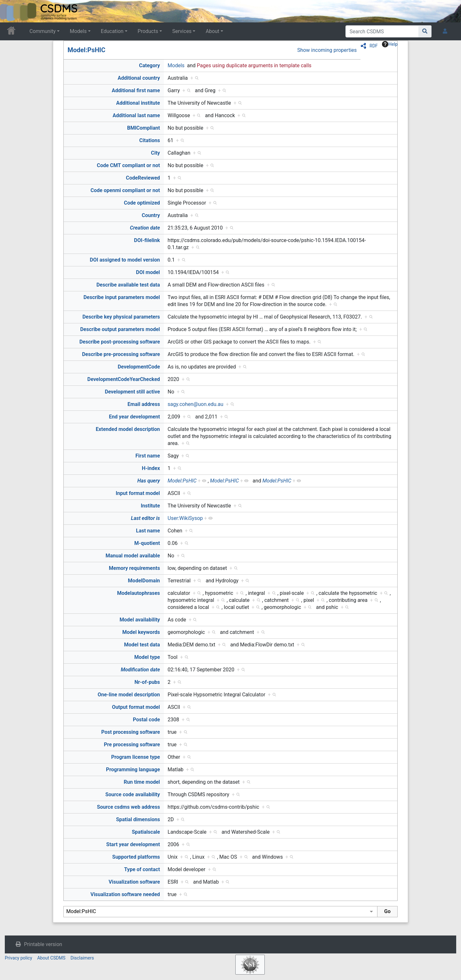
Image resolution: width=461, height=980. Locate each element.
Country (151, 215)
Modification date (140, 670)
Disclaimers (82, 958)
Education (112, 31)
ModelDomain (144, 581)
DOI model (148, 272)
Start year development (133, 844)
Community (43, 31)
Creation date (145, 228)
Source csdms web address (129, 807)
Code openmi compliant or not (125, 190)
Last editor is (146, 518)
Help (390, 44)
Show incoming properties (327, 50)
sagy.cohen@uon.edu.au (196, 404)
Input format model (138, 493)
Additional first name (136, 90)
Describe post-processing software (120, 342)
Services (182, 31)
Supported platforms (136, 857)
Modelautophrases (139, 593)
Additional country (139, 78)
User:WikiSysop (185, 518)
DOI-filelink (147, 240)
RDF (374, 46)
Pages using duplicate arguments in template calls (254, 65)
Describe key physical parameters (121, 317)
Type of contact (142, 869)
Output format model (136, 707)
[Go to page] (425, 31)
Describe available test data (128, 285)
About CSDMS (51, 958)
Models (78, 31)
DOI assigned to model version (125, 260)
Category (149, 65)
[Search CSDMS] (382, 31)
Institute (150, 506)
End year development (134, 417)
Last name (148, 531)
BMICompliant (144, 128)
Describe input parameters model (122, 297)
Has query (149, 481)
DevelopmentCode (139, 367)
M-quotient (147, 543)
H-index (151, 468)
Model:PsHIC (86, 50)
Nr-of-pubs (147, 682)
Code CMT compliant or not (128, 165)
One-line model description (129, 695)
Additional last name (136, 115)
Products (148, 31)
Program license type (135, 757)
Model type (147, 657)
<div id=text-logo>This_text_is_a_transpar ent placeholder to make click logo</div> (10, 11)
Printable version (43, 944)
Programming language (133, 769)
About (212, 31)
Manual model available (133, 556)
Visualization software (134, 882)
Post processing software (130, 732)
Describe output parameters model (120, 329)
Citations (150, 140)
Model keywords (141, 632)
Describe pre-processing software (121, 354)
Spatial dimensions (138, 819)
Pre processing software (132, 745)
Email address (144, 404)
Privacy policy (18, 958)
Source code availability (133, 794)
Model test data (142, 645)
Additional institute (138, 103)
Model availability (140, 620)
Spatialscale (146, 832)
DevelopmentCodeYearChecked (124, 379)
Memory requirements (134, 568)
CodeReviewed (143, 178)
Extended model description (128, 429)
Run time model (142, 782)
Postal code (146, 720)
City (155, 153)
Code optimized (142, 203)
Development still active (132, 392)
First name (148, 456)
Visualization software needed (125, 894)
